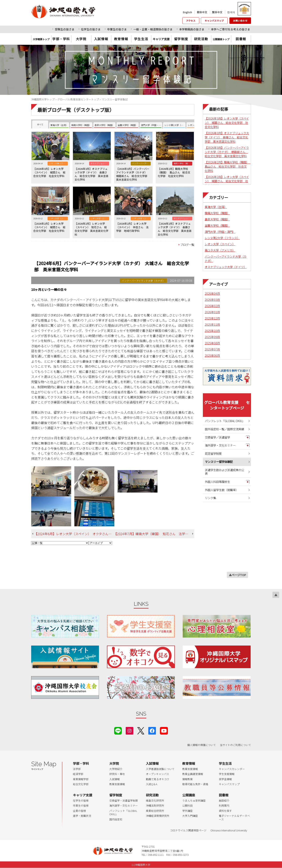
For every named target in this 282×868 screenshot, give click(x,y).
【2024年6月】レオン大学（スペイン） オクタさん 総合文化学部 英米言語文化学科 (74, 534)
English (187, 12)
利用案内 (224, 805)
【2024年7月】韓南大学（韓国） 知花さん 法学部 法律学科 (154, 534)
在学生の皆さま (91, 29)
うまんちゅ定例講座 (194, 800)
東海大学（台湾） (216, 207)
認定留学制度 (213, 453)
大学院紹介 (116, 769)
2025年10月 (212, 331)
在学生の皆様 (81, 800)
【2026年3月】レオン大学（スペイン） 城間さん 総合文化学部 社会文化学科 (227, 123)
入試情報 (101, 39)
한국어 (231, 12)
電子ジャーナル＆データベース (234, 817)
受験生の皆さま (65, 29)
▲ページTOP (237, 575)
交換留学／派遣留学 (217, 437)
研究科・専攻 (117, 774)
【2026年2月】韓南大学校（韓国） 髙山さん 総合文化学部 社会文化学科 (228, 166)
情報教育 (187, 779)
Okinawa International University (229, 830)
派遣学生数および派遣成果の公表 (224, 472)
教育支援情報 (117, 784)
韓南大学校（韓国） (217, 213)
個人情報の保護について (202, 745)
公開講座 (189, 795)
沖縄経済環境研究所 (158, 816)
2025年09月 (212, 337)
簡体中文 (202, 12)
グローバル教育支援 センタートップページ (227, 405)
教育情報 (121, 39)
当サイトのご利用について (235, 745)
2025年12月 (212, 318)
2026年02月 (212, 306)
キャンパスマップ (214, 21)
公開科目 (187, 805)
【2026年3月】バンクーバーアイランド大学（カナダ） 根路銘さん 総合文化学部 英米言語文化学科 (227, 152)
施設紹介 (224, 800)
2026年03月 (212, 300)
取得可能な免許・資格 (195, 784)
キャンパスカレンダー (232, 769)
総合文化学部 (81, 784)
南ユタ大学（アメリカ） (220, 250)
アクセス (191, 21)
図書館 (241, 39)
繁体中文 (217, 12)
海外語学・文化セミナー (220, 445)
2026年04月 (212, 293)
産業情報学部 (81, 779)
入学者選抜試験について (160, 769)
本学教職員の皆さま (192, 29)
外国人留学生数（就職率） (222, 490)
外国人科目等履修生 (217, 482)
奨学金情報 (225, 779)
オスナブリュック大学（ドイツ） (226, 267)
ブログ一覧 (187, 245)
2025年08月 (212, 343)
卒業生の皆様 (81, 805)
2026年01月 (212, 312)
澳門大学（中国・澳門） (220, 232)
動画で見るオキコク (158, 779)
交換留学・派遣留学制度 (124, 800)
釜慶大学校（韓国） (217, 225)
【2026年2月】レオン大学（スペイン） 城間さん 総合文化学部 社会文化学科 (227, 181)
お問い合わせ (240, 21)
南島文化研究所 (155, 800)
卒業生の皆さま (117, 29)
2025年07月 (212, 349)
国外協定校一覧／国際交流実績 (224, 429)
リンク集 (210, 498)
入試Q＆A (152, 784)
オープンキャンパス (157, 774)
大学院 (81, 39)
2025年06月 (212, 355)
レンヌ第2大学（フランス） (222, 238)
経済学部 (78, 774)
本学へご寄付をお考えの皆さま (230, 29)
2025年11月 (212, 324)
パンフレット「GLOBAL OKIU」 (225, 421)
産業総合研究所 (155, 811)
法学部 (77, 769)
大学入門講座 (190, 816)
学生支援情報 (227, 774)
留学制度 (181, 39)
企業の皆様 (79, 811)
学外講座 (187, 811)
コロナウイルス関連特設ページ (188, 830)
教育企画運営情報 (193, 774)
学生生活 (141, 39)
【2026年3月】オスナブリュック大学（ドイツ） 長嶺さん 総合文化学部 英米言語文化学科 (227, 137)
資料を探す (225, 811)
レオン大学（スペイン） (220, 244)
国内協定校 (116, 819)
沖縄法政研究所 (155, 805)
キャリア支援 (83, 795)
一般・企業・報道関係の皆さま (153, 29)
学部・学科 (61, 39)
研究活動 (201, 39)
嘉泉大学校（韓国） (217, 219)
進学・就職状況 (82, 816)
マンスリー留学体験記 (219, 462)
